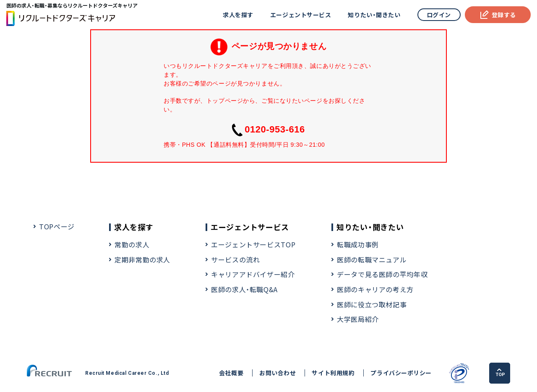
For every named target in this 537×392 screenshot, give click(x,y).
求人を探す (238, 15)
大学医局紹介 (358, 319)
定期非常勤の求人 (142, 260)
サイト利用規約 (333, 373)
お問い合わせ (278, 373)
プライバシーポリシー (401, 373)
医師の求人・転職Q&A (244, 289)
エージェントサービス (301, 15)
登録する (498, 15)
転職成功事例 (358, 244)
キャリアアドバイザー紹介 (253, 274)
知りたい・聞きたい (374, 15)
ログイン (439, 15)
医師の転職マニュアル (372, 260)
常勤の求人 (132, 244)
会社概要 (231, 373)
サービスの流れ (235, 260)
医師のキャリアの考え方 (375, 289)
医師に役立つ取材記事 (372, 304)
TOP (500, 373)
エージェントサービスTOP (253, 244)
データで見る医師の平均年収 (382, 274)
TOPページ (57, 226)
